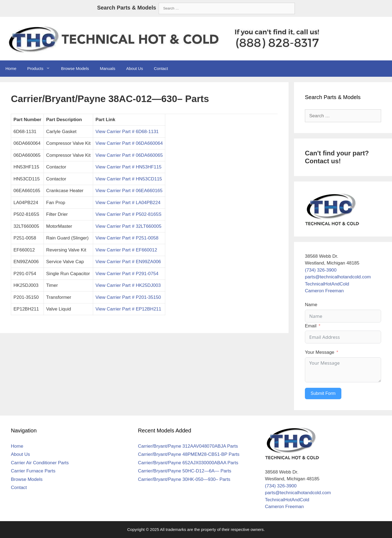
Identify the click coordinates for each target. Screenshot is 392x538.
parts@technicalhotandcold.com (338, 277)
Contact (161, 68)
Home (11, 68)
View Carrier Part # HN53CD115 (129, 179)
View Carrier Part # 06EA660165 (129, 191)
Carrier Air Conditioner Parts (40, 463)
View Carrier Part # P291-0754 (127, 274)
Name (311, 305)
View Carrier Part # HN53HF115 (129, 167)
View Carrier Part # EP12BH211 (128, 309)
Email (311, 326)
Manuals (108, 68)
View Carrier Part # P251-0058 (127, 238)
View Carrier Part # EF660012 (126, 250)
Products (41, 69)
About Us (134, 68)
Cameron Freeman (324, 291)
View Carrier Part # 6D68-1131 (127, 132)
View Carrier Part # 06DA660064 (129, 143)
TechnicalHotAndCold (327, 284)
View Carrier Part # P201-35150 (128, 297)
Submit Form (323, 393)
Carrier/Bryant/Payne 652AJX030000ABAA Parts (188, 463)
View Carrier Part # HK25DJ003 (128, 285)
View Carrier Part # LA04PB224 (128, 203)
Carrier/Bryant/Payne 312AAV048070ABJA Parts (188, 446)
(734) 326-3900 (321, 270)
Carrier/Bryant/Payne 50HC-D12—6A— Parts (185, 471)
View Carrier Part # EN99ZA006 (128, 262)
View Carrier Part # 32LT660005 (128, 226)
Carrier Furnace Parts (33, 471)
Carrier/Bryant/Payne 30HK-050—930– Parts (184, 479)
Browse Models (75, 68)
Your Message (320, 352)
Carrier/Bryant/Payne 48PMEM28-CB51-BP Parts (189, 454)
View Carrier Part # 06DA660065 (129, 155)
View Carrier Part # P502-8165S (129, 214)
